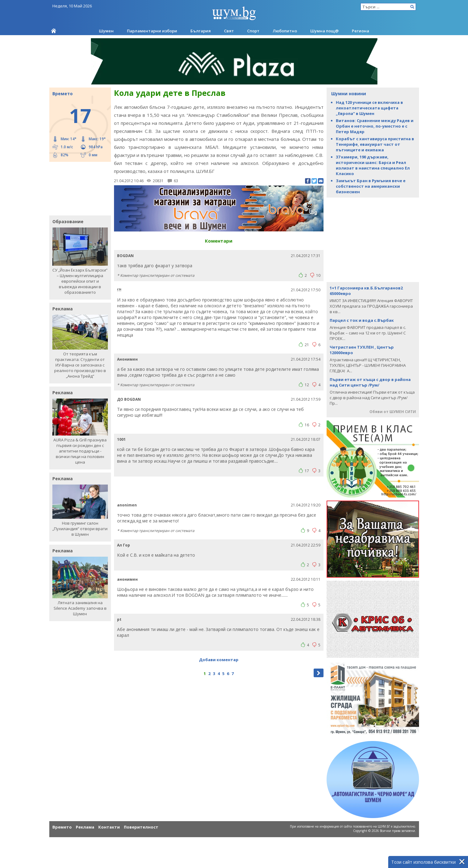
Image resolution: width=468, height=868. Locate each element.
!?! (119, 290)
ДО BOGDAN (129, 399)
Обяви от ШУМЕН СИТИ (393, 412)
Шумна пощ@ (324, 31)
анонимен (127, 579)
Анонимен (127, 359)
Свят (229, 31)
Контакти (109, 827)
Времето (62, 827)
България (201, 31)
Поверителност (141, 827)
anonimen (127, 505)
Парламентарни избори (152, 31)
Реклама (85, 827)
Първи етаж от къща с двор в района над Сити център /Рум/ (370, 382)
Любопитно (285, 31)
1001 (121, 439)
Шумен (106, 31)
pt (119, 619)
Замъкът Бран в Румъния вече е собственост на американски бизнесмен (371, 186)
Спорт (253, 31)
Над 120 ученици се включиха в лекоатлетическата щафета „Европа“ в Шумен (369, 108)
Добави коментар (219, 660)
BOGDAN (125, 256)
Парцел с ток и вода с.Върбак (362, 320)
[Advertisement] (77, 188)
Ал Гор (124, 545)
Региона (360, 31)
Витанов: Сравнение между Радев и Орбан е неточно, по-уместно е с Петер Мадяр (375, 126)
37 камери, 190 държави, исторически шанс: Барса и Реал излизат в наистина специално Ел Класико (373, 165)
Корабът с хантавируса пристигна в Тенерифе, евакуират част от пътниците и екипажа (375, 144)
